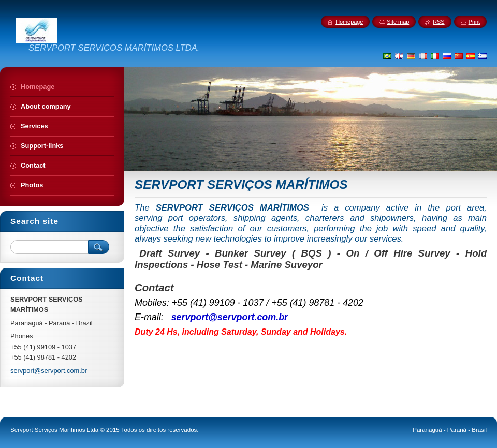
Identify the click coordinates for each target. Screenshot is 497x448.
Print (474, 22)
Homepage (349, 22)
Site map (398, 22)
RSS (438, 22)
